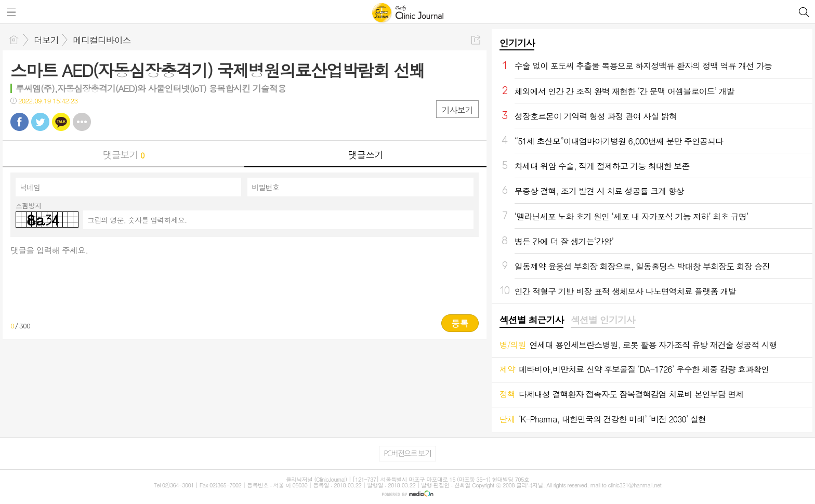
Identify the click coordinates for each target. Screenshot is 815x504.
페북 (19, 122)
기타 (82, 122)
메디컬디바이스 (102, 40)
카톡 (61, 122)
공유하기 (476, 40)
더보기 (46, 40)
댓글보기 (124, 155)
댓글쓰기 (365, 155)
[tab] (531, 321)
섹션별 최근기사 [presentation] (531, 320)
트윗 (40, 122)
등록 (460, 323)
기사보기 (457, 110)
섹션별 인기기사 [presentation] (603, 320)
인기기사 (517, 43)
